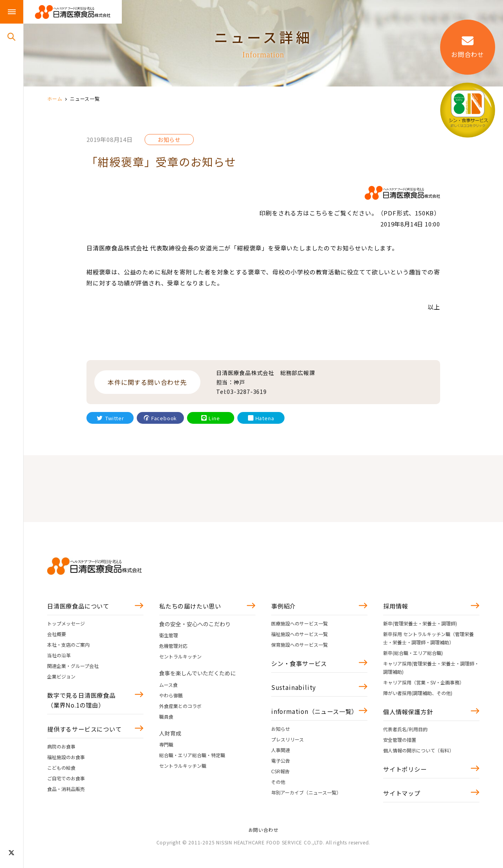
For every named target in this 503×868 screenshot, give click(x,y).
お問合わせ (468, 47)
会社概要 (57, 635)
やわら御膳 (171, 696)
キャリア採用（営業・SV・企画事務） (424, 683)
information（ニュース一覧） (310, 721)
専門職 (166, 746)
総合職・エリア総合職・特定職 (192, 757)
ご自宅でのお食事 (66, 783)
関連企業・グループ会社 (73, 667)
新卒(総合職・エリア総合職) (413, 654)
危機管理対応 (173, 647)
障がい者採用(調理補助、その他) (418, 694)
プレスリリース (287, 755)
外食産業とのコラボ (180, 707)
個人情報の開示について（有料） (419, 753)
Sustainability (294, 690)
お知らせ (281, 744)
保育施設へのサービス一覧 (299, 646)
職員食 (166, 718)
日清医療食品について (80, 607)
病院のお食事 (61, 751)
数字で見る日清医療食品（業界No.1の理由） (84, 702)
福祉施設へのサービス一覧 (299, 635)
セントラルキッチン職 (183, 767)
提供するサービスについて (87, 733)
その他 (278, 797)
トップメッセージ (66, 624)
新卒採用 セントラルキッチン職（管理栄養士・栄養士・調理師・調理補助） (429, 639)
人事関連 (281, 766)
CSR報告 (280, 787)
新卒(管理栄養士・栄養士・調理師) (420, 624)
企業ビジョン (61, 678)
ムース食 (168, 686)
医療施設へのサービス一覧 (299, 624)
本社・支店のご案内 (68, 646)
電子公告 (281, 776)
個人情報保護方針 (409, 714)
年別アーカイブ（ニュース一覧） (306, 808)
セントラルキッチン (180, 658)
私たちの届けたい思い (192, 607)
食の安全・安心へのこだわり (195, 625)
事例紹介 (284, 607)
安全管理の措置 (400, 742)
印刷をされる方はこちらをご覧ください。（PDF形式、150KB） (350, 213)
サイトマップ (403, 797)
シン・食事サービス (301, 665)
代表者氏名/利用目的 (405, 731)
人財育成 (170, 734)
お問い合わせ (263, 839)
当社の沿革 (59, 656)
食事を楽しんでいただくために (197, 675)
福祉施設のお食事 (66, 762)
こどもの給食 (61, 772)
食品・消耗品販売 (66, 794)
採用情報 (396, 607)
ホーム (55, 98)
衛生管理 (169, 637)
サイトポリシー (406, 772)
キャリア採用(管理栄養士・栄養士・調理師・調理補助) (431, 669)
